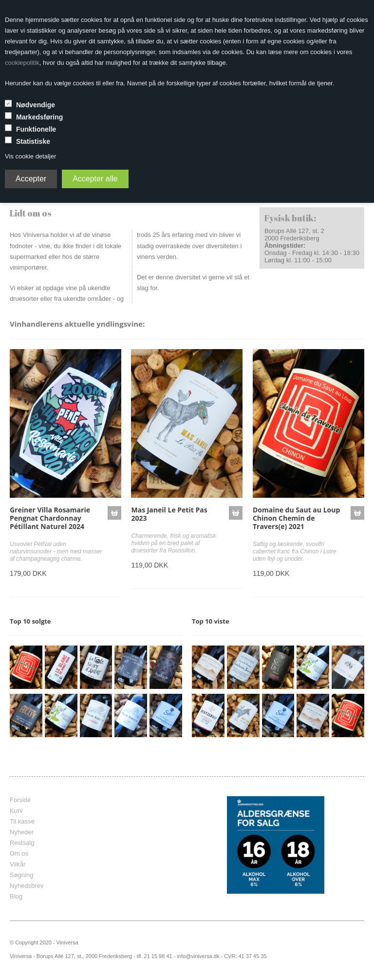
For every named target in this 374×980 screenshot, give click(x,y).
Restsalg (22, 843)
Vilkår (18, 864)
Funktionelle (36, 129)
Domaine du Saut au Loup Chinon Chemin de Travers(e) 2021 (296, 518)
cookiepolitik (22, 63)
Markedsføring (39, 117)
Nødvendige (36, 105)
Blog (16, 896)
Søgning (21, 875)
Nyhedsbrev (27, 886)
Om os (19, 853)
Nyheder (22, 832)
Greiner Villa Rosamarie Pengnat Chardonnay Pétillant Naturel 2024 (50, 518)
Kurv (16, 811)
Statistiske (33, 141)
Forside (20, 800)
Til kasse (22, 821)
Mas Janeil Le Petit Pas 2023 (169, 514)
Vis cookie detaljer (30, 156)
